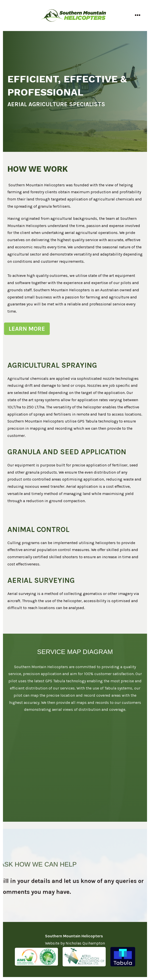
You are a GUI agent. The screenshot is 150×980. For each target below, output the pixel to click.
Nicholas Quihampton (85, 943)
